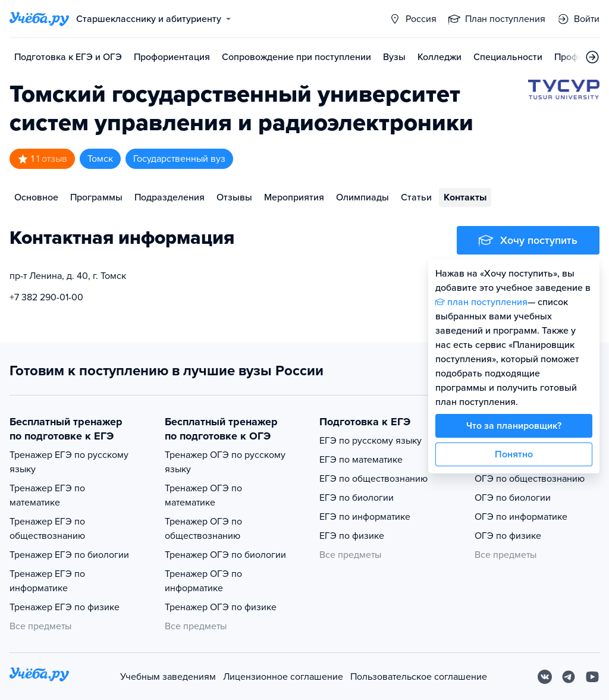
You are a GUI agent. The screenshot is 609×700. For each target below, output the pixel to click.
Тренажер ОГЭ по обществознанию (203, 529)
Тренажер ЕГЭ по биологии (69, 555)
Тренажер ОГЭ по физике (221, 607)
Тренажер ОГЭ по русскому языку (225, 462)
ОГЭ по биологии (513, 498)
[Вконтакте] (545, 677)
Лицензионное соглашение (283, 677)
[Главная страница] (39, 19)
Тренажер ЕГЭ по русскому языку (69, 462)
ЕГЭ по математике (361, 460)
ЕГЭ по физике (352, 536)
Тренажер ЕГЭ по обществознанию (47, 529)
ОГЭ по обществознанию (530, 479)
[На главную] (39, 677)
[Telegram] (569, 677)
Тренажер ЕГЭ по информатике (47, 581)
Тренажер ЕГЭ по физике (65, 607)
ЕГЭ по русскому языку (371, 441)
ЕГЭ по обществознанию (373, 479)
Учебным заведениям (168, 677)
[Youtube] (592, 677)
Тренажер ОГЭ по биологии (225, 555)
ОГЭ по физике (508, 536)
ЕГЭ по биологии (357, 498)
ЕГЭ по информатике (365, 517)
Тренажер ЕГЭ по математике (47, 495)
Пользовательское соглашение (419, 677)
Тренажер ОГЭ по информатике (203, 581)
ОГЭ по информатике (521, 517)
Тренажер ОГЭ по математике (203, 495)
